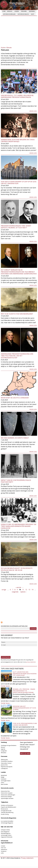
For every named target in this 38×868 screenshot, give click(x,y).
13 (29, 590)
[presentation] (15, 650)
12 (26, 590)
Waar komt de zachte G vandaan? (15, 398)
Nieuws (9, 48)
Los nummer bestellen (7, 821)
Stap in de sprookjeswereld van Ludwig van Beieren (25, 724)
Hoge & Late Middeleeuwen (9, 807)
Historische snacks (23, 14)
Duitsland (4, 779)
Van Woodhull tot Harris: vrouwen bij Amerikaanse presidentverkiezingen (17, 96)
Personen (24, 11)
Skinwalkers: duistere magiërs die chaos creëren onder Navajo (18, 140)
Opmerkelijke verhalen (7, 798)
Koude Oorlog (5, 814)
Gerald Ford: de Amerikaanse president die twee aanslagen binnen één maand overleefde (19, 526)
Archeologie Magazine (7, 823)
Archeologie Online (6, 835)
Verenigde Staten (6, 781)
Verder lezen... (6, 686)
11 (23, 590)
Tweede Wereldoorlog (7, 812)
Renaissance (4, 809)
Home (4, 11)
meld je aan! (25, 753)
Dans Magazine (5, 832)
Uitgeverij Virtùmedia (7, 837)
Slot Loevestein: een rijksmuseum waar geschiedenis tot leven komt (25, 674)
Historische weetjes (6, 797)
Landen (17, 11)
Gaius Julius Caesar (6, 763)
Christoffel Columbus (7, 761)
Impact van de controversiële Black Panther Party (16, 481)
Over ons (3, 848)
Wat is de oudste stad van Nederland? (17, 314)
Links (2, 853)
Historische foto (5, 791)
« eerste (18, 587)
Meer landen (4, 784)
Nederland (4, 775)
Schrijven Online (5, 830)
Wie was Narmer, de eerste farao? (15, 438)
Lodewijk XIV (4, 768)
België (3, 777)
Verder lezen (33, 111)
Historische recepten (7, 793)
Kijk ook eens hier (7, 827)
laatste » (23, 592)
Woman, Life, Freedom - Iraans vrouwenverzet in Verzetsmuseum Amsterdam (24, 691)
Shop (33, 14)
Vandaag (10, 11)
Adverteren (4, 849)
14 (32, 590)
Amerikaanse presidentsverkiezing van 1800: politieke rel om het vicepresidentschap (17, 356)
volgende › (15, 592)
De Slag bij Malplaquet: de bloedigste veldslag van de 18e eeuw (17, 569)
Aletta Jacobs (4, 760)
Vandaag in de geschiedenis (9, 745)
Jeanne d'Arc (4, 765)
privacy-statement (31, 662)
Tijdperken (32, 11)
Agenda (3, 749)
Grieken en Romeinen (7, 805)
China (2, 783)
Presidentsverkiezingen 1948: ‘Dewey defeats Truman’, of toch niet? (16, 227)
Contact (3, 846)
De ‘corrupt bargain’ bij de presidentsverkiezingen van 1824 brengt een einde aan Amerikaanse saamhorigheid (19, 272)
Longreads (4, 751)
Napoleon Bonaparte (7, 767)
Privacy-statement (27, 858)
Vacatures (4, 851)
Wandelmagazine (6, 833)
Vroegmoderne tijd (6, 811)
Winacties (4, 753)
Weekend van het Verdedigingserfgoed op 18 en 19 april (24, 708)
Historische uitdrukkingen (8, 795)
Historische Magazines (9, 818)
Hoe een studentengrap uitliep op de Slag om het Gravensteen (19, 182)
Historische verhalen (9, 14)
